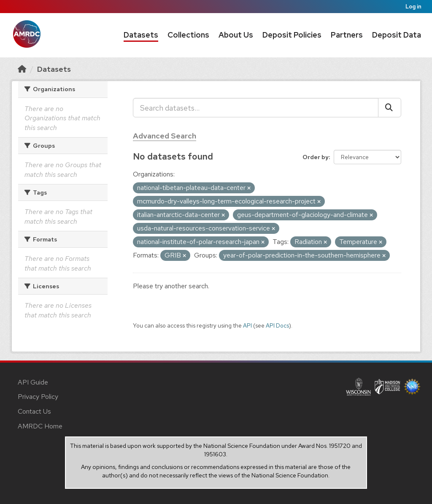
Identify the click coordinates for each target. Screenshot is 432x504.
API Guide (33, 382)
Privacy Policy (38, 397)
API (247, 325)
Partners (347, 35)
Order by (316, 157)
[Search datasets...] (256, 108)
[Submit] (390, 108)
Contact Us (34, 411)
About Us (236, 35)
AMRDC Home (40, 426)
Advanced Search (165, 136)
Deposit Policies (292, 35)
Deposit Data (397, 35)
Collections (188, 35)
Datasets (141, 35)
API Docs (277, 325)
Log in (413, 7)
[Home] (22, 69)
